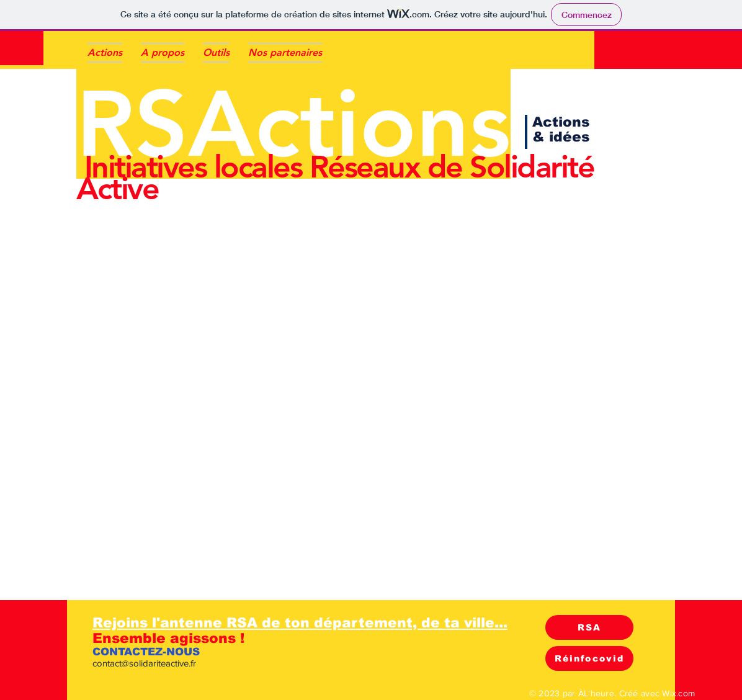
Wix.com (678, 693)
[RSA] (589, 627)
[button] (216, 53)
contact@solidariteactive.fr (144, 663)
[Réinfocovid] (589, 658)
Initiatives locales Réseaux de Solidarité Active (335, 178)
